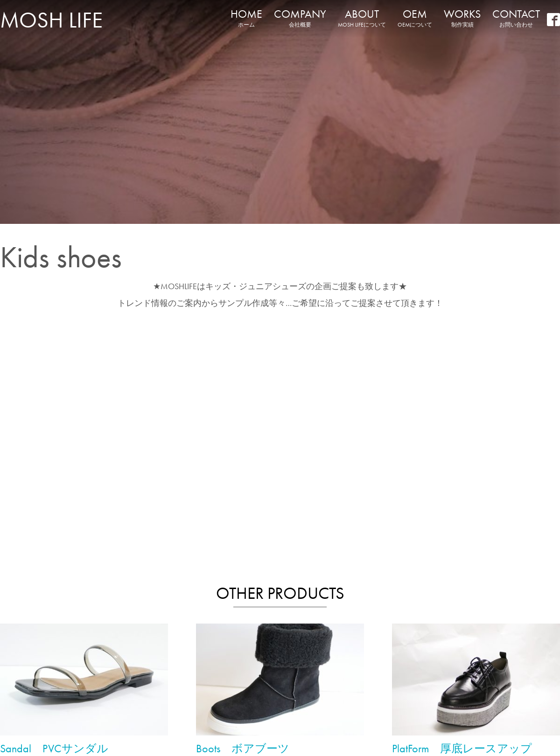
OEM (415, 18)
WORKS (462, 18)
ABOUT (362, 18)
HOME (246, 18)
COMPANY (300, 18)
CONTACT (516, 18)
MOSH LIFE (51, 20)
